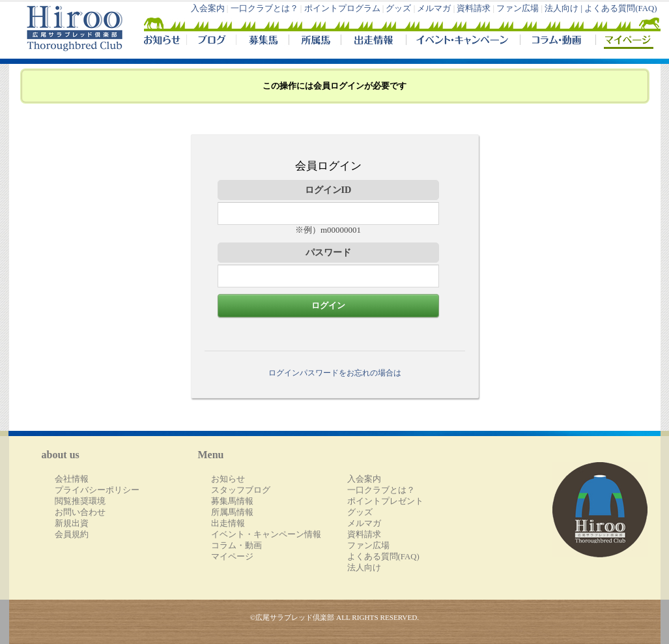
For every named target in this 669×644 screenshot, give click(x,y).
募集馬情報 (232, 501)
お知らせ (228, 479)
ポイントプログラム (342, 8)
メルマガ (434, 8)
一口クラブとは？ (264, 8)
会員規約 (72, 534)
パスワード (328, 252)
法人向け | (564, 8)
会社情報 (72, 479)
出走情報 (373, 42)
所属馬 (315, 42)
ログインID (328, 190)
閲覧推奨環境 (80, 501)
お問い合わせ (80, 512)
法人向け (364, 568)
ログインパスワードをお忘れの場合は (335, 373)
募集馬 (262, 42)
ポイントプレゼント (385, 501)
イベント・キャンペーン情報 (266, 534)
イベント (463, 42)
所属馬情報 (232, 512)
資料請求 (474, 8)
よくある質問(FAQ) (620, 8)
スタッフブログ (241, 490)
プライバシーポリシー (97, 490)
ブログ (211, 42)
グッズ (398, 8)
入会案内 (208, 8)
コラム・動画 (558, 42)
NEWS (163, 42)
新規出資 (72, 523)
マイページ (625, 42)
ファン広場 (518, 8)
